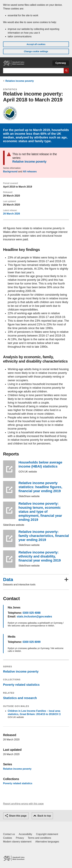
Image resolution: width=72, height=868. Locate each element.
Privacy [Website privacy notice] (20, 838)
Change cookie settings (36, 51)
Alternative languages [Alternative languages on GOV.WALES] (47, 842)
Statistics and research (20, 698)
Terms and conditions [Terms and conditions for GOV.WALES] (39, 838)
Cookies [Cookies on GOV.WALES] (8, 838)
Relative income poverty (20, 81)
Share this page (18, 816)
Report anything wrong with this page (23, 804)
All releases (30, 172)
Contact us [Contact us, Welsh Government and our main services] (9, 834)
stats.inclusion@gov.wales (34, 617)
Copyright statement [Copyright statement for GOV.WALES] (47, 834)
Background (10, 172)
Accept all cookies (36, 44)
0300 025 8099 (31, 642)
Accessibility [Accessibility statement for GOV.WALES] (25, 834)
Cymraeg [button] (61, 63)
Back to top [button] (44, 816)
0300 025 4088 (31, 613)
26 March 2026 (11, 214)
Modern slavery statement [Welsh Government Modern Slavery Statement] (17, 842)
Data (8, 579)
